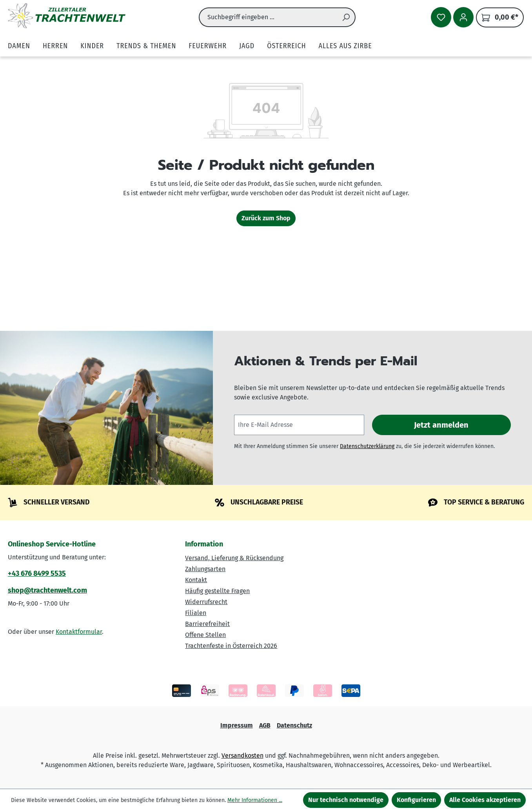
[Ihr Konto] (463, 17)
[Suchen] (346, 17)
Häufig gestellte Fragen (217, 591)
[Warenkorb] (500, 17)
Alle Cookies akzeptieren (485, 800)
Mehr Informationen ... (255, 800)
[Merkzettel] (441, 17)
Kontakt (196, 580)
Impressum (237, 725)
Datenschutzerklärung (367, 446)
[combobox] (268, 17)
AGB (265, 725)
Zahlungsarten (205, 569)
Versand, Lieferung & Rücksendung (234, 558)
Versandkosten (242, 756)
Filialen (196, 613)
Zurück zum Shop (266, 218)
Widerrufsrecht (206, 602)
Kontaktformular (79, 632)
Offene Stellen (205, 635)
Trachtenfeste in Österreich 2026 (231, 646)
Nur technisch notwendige (346, 800)
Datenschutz (294, 725)
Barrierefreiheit (207, 624)
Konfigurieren (416, 800)
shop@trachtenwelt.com (47, 590)
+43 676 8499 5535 (37, 573)
